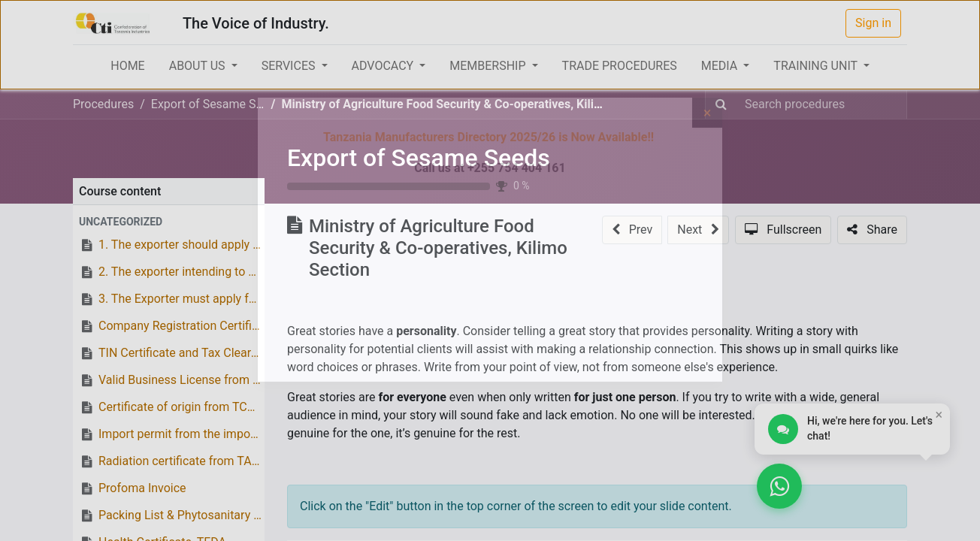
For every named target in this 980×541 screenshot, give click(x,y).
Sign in (873, 23)
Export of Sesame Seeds (419, 158)
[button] (169, 222)
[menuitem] (127, 66)
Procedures (103, 104)
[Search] (721, 104)
